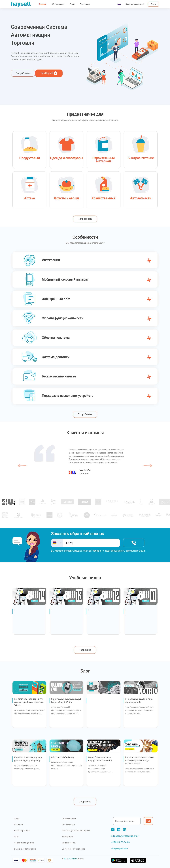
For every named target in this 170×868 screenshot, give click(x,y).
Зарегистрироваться (135, 4)
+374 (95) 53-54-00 (120, 842)
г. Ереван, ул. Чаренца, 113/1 (125, 836)
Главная (43, 4)
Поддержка (85, 4)
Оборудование (58, 4)
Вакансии (19, 824)
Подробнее (85, 650)
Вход (153, 4)
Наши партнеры (22, 831)
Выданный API (69, 843)
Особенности (68, 824)
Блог (16, 837)
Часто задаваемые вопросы (76, 831)
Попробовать (23, 73)
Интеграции (68, 837)
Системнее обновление (74, 849)
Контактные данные (24, 843)
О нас (72, 4)
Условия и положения (25, 849)
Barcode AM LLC (71, 859)
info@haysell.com (120, 849)
